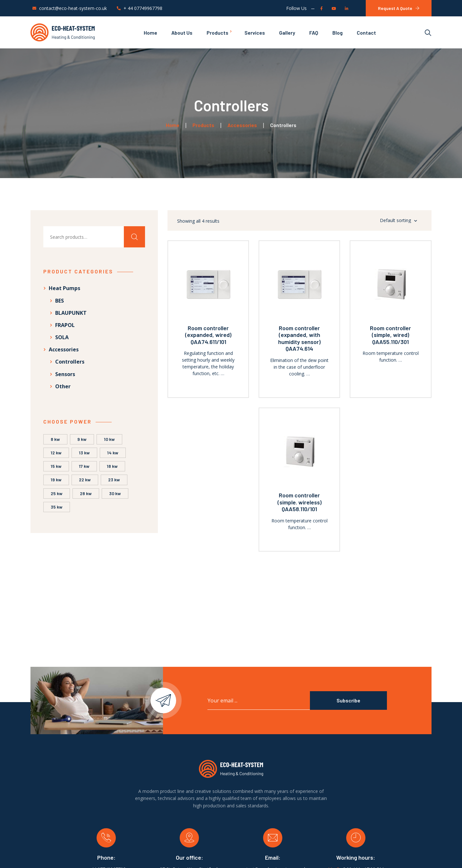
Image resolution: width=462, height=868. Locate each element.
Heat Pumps (64, 288)
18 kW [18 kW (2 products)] (112, 466)
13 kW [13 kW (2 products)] (84, 453)
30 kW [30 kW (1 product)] (115, 493)
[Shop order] (390, 220)
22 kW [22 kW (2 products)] (85, 480)
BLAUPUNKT (71, 313)
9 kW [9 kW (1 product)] (82, 439)
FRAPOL (65, 325)
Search (134, 237)
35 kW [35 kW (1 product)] (57, 507)
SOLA (62, 337)
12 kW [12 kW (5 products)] (56, 453)
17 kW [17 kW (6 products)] (84, 466)
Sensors (65, 374)
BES (60, 301)
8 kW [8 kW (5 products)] (55, 439)
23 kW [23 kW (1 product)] (114, 480)
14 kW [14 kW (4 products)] (113, 453)
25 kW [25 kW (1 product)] (57, 493)
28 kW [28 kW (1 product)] (86, 493)
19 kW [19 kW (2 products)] (56, 480)
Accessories (64, 349)
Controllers (70, 362)
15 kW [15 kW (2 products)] (56, 466)
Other (63, 386)
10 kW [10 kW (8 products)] (109, 439)
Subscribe (348, 700)
